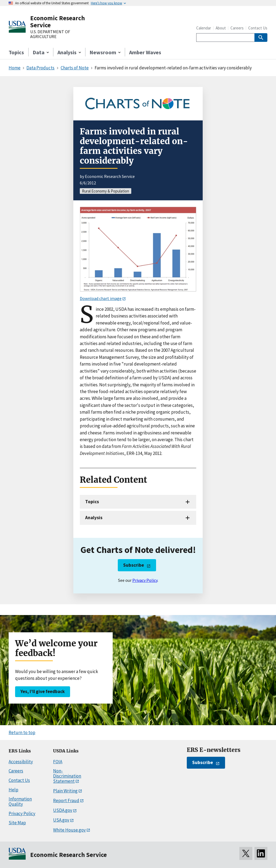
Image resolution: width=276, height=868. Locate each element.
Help (13, 790)
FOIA (58, 762)
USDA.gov (63, 810)
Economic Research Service (58, 21)
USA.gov (61, 820)
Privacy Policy (145, 580)
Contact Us (258, 28)
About (221, 28)
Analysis (94, 518)
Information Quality (20, 801)
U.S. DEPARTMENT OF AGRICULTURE (50, 34)
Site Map (17, 823)
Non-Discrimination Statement (67, 776)
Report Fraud (66, 801)
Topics (16, 52)
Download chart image (101, 298)
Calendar (204, 28)
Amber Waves (145, 52)
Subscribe (134, 565)
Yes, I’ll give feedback (43, 691)
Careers (237, 28)
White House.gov (69, 830)
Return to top (22, 732)
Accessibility (21, 762)
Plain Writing (65, 791)
